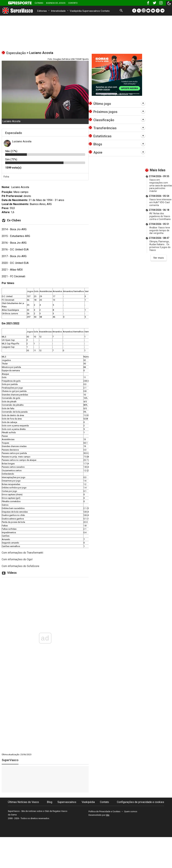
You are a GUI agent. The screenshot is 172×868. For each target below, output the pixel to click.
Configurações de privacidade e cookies (141, 802)
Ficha (6, 177)
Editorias (44, 11)
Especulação (16, 53)
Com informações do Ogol (17, 559)
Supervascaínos (91, 11)
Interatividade (60, 11)
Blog (50, 802)
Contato (73, 3)
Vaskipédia (76, 11)
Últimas (39, 3)
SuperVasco (10, 760)
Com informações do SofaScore (20, 566)
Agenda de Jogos (56, 3)
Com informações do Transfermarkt (22, 553)
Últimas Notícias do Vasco (23, 802)
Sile (108, 815)
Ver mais (159, 258)
